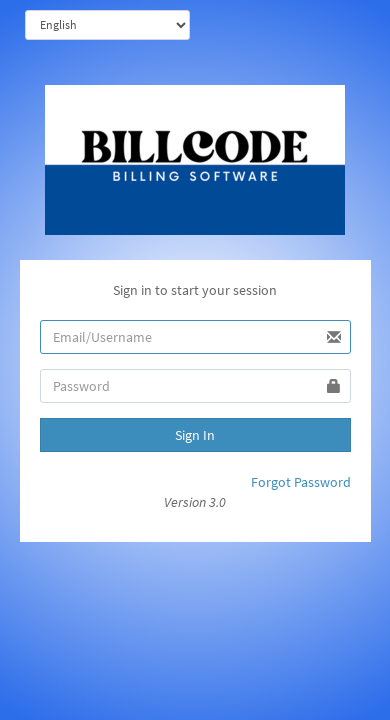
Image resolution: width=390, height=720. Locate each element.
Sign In (195, 435)
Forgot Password (301, 482)
